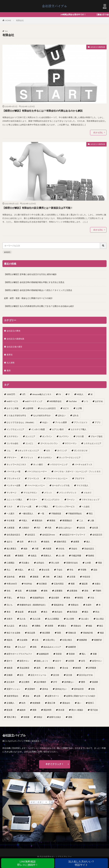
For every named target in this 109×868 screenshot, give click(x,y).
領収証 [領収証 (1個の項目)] (39, 717)
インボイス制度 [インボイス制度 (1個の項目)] (38, 429)
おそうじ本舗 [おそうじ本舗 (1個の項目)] (12, 408)
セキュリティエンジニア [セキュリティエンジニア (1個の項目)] (28, 450)
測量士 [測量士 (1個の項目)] (63, 626)
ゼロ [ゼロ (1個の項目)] (48, 450)
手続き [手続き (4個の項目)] (23, 598)
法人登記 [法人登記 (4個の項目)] (100, 619)
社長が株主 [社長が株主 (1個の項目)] (67, 640)
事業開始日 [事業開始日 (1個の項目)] (67, 520)
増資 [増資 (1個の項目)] (100, 563)
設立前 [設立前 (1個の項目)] (56, 675)
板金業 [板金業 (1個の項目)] (34, 612)
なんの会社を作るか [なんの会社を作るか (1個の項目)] (42, 415)
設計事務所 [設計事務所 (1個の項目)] (41, 682)
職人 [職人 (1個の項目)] (84, 654)
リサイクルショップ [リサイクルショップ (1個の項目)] (91, 500)
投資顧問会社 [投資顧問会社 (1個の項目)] (38, 598)
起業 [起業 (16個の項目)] (38, 696)
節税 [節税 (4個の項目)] (34, 647)
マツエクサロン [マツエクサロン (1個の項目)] (30, 493)
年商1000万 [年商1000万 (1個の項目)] (12, 584)
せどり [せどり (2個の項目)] (66, 408)
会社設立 (7, 252)
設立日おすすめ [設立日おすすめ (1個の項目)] (86, 675)
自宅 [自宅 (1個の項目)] (83, 661)
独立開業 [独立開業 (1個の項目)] (46, 633)
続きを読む (98, 132)
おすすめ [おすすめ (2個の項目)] (99, 401)
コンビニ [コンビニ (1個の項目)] (29, 443)
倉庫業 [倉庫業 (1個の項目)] (76, 542)
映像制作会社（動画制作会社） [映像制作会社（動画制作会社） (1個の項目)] (33, 605)
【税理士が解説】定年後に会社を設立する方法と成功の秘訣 (30, 274)
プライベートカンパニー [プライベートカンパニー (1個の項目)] (57, 478)
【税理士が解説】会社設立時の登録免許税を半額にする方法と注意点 (34, 282)
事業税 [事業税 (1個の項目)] (52, 520)
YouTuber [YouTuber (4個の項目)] (73, 401)
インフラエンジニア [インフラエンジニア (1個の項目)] (15, 429)
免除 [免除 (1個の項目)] (25, 549)
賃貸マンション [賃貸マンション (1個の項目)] (13, 689)
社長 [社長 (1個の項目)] (36, 640)
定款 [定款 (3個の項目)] (95, 570)
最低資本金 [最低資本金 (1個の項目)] (59, 605)
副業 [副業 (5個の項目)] (9, 556)
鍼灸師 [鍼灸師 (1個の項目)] (23, 710)
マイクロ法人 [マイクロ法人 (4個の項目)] (82, 485)
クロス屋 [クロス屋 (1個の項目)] (80, 436)
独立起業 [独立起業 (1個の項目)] (31, 633)
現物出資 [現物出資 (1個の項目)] (72, 633)
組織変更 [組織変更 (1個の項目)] (72, 647)
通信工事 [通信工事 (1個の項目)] (51, 703)
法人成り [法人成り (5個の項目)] (85, 619)
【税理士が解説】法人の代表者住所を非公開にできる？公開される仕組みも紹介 (39, 306)
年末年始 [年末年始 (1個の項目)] (28, 584)
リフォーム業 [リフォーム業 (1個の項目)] (25, 507)
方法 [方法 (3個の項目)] (92, 598)
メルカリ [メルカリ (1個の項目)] (88, 493)
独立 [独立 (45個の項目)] (101, 626)
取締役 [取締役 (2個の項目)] (91, 556)
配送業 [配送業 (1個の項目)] (10, 710)
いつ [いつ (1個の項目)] (86, 401)
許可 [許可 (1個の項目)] (55, 682)
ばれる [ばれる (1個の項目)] (76, 415)
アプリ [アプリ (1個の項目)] (98, 422)
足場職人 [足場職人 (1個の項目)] (11, 703)
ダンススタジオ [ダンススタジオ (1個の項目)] (81, 450)
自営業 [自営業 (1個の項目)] (71, 661)
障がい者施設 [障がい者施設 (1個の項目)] (77, 710)
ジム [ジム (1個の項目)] (9, 450)
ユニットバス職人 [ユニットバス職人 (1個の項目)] (14, 500)
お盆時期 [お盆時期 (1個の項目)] (29, 408)
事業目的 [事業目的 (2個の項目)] (38, 520)
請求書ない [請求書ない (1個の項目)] (69, 682)
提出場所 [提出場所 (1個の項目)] (55, 598)
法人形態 (11, 363)
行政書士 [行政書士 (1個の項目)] (51, 668)
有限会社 (20, 20)
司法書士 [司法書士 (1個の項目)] (25, 563)
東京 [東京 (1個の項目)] (9, 612)
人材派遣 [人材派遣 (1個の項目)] (11, 528)
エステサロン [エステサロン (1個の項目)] (12, 436)
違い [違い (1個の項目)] (79, 703)
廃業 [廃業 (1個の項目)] (73, 584)
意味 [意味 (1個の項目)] (86, 591)
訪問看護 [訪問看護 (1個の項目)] (92, 668)
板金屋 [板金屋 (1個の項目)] (21, 612)
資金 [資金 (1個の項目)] (27, 696)
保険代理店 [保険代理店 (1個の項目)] (61, 542)
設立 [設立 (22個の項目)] (22, 675)
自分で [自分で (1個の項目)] (58, 661)
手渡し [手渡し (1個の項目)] (10, 598)
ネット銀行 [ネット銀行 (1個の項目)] (38, 464)
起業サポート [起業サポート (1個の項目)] (53, 696)
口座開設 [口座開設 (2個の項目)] (11, 563)
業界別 (10, 355)
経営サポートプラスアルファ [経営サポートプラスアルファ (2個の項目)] (19, 654)
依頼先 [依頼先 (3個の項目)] (46, 542)
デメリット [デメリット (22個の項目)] (28, 457)
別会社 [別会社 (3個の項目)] (74, 549)
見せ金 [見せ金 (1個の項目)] (65, 668)
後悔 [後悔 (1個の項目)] (46, 591)
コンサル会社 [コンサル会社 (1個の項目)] (12, 443)
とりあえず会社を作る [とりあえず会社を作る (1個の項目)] (16, 415)
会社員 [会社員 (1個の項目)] (95, 528)
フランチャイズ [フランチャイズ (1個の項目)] (13, 478)
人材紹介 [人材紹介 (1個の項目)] (25, 528)
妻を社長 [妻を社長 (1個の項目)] (46, 570)
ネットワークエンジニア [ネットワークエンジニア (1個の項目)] (70, 457)
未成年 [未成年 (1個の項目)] (89, 605)
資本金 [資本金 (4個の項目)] (45, 689)
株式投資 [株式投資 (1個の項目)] (73, 612)
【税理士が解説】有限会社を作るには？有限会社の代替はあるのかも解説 (43, 111)
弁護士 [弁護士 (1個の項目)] (98, 584)
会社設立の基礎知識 (98, 47)
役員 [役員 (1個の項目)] (20, 591)
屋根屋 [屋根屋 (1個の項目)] (35, 577)
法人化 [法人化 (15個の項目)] (23, 619)
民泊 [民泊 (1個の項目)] (97, 612)
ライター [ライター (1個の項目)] (33, 500)
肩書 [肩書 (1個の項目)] (95, 654)
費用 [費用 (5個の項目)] (83, 682)
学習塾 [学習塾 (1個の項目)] (83, 570)
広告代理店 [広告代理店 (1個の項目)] (59, 584)
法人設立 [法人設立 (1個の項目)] (11, 626)
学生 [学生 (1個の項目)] (71, 570)
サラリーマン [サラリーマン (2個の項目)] (71, 443)
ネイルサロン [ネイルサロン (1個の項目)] (46, 457)
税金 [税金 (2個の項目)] (9, 647)
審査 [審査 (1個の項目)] (23, 577)
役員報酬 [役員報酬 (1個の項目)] (33, 591)
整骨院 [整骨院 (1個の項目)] (80, 598)
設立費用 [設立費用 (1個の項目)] (25, 682)
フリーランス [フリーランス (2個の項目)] (33, 478)
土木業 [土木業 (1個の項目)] (88, 563)
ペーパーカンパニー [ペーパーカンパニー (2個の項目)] (36, 485)
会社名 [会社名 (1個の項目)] (82, 528)
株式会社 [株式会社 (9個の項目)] (58, 612)
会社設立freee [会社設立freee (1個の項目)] (49, 535)
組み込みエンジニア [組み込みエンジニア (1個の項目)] (52, 647)
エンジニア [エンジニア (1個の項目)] (30, 436)
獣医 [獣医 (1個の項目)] (59, 633)
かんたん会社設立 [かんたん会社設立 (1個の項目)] (48, 408)
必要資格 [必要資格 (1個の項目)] (73, 591)
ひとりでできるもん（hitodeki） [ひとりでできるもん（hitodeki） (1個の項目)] (21, 422)
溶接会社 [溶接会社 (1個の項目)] (77, 626)
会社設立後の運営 (14, 347)
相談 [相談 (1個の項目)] (102, 633)
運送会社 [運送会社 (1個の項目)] (66, 703)
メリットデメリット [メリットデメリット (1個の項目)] (68, 493)
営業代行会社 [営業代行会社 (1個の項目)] (72, 563)
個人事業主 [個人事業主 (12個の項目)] (11, 549)
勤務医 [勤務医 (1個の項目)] (21, 556)
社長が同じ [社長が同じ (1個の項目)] (50, 640)
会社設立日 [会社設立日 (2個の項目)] (97, 535)
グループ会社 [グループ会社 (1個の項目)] (97, 436)
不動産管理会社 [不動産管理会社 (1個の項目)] (75, 514)
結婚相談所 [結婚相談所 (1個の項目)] (44, 654)
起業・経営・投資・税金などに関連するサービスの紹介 (28, 298)
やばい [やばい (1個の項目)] (45, 422)
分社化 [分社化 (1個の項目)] (61, 549)
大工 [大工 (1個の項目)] (33, 570)
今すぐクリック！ (55, 764)
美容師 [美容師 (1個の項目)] (72, 654)
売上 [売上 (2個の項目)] (9, 570)
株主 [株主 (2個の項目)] (46, 612)
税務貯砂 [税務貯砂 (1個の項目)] (98, 640)
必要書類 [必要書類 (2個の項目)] (58, 591)
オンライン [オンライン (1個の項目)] (47, 436)
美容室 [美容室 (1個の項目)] (59, 654)
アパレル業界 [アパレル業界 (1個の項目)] (61, 422)
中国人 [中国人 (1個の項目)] (24, 520)
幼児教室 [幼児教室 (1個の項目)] (43, 584)
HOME (8, 20)
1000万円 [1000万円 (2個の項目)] (11, 394)
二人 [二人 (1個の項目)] (81, 520)
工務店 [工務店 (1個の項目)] (59, 577)
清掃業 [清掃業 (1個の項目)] (50, 626)
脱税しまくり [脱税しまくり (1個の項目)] (42, 661)
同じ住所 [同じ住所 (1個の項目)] (55, 563)
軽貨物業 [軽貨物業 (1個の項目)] (36, 703)
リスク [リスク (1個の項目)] (10, 507)
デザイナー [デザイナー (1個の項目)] (11, 457)
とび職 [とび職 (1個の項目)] (79, 408)
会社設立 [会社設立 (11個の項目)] (31, 535)
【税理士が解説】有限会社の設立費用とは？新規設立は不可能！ (38, 208)
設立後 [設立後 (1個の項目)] (69, 675)
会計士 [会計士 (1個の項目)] (10, 542)
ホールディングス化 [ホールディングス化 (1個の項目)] (61, 485)
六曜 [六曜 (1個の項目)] (36, 549)
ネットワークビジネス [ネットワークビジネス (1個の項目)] (16, 464)
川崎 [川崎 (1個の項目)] (47, 577)
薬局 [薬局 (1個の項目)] (38, 668)
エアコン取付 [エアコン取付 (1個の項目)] (58, 429)
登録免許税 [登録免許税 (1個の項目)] (88, 633)
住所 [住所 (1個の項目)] (22, 542)
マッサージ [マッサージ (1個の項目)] (11, 493)
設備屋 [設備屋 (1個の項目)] (10, 675)
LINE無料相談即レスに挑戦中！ (28, 863)
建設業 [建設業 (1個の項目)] (85, 584)
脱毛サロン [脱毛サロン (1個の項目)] (24, 661)
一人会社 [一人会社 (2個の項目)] (86, 507)
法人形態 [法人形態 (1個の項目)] (70, 619)
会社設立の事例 (13, 331)
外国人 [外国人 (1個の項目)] (21, 570)
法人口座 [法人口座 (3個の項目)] (36, 619)
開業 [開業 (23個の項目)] (34, 710)
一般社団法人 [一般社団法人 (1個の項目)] (27, 514)
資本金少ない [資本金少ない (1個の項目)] (61, 689)
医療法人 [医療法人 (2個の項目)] (47, 556)
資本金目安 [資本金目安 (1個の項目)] (79, 689)
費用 (9, 371)
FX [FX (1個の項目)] (60, 394)
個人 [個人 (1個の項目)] (88, 542)
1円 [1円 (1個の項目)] (24, 394)
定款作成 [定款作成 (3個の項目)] (11, 577)
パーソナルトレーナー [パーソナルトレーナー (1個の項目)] (37, 471)
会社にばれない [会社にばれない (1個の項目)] (65, 528)
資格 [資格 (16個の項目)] (93, 689)
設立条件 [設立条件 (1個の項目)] (11, 682)
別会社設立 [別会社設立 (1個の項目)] (89, 549)
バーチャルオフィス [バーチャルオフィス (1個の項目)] (83, 464)
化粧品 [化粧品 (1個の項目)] (34, 556)
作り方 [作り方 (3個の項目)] (34, 542)
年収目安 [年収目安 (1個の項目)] (86, 577)
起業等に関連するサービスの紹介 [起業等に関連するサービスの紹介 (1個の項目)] (81, 696)
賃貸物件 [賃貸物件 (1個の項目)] (31, 689)
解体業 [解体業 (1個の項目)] (78, 668)
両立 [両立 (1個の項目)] (91, 514)
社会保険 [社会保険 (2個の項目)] (23, 640)
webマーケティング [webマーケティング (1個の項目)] (34, 401)
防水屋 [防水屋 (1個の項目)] (61, 710)
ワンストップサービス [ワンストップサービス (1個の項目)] (65, 507)
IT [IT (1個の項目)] (69, 394)
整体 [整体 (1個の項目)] (68, 598)
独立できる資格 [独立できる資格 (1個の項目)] (13, 633)
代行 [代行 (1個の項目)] (38, 528)
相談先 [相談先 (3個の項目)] (10, 640)
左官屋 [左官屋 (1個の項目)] (72, 577)
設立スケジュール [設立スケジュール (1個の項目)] (38, 675)
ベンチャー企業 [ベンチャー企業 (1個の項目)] (13, 485)
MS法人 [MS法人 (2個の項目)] (80, 394)
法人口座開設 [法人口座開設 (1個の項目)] (53, 619)
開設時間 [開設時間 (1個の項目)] (47, 710)
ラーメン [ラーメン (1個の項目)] (71, 500)
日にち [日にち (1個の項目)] (10, 605)
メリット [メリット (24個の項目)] (48, 493)
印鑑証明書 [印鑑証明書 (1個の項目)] (76, 556)
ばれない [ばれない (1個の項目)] (62, 415)
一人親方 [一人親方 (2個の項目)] (11, 514)
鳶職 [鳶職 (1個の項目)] (70, 717)
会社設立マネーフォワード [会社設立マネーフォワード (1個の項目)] (74, 535)
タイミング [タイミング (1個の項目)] (62, 450)
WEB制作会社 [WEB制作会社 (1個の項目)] (55, 401)
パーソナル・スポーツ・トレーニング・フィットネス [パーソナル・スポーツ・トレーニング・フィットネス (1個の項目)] (77, 471)
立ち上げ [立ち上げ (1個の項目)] (22, 647)
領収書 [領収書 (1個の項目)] (26, 717)
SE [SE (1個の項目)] (92, 394)
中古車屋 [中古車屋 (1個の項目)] (11, 520)
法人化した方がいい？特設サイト (81, 863)
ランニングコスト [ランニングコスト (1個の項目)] (52, 500)
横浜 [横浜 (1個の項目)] (86, 612)
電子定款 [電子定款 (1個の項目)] (94, 710)
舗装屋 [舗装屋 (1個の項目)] (10, 668)
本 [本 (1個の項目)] (100, 605)
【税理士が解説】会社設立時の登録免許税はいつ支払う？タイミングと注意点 (38, 290)
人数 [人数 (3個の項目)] (92, 520)
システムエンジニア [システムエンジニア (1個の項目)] (92, 443)
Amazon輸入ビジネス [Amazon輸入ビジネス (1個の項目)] (42, 394)
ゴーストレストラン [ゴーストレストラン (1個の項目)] (49, 443)
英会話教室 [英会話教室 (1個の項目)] (24, 668)
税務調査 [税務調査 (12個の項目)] (83, 640)
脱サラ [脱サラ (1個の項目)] (10, 661)
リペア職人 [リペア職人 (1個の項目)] (43, 507)
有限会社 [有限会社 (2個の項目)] (75, 605)
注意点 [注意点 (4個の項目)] (24, 626)
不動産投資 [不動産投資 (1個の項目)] (56, 514)
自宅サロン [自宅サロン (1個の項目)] (97, 661)
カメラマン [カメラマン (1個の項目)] (64, 436)
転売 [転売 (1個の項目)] (23, 703)
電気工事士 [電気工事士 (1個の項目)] (11, 717)
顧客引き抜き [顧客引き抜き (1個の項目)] (55, 717)
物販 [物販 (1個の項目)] (90, 626)
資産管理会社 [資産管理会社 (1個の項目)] (12, 696)
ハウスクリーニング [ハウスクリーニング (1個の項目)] (59, 464)
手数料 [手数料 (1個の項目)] (98, 591)
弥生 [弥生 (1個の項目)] (9, 591)
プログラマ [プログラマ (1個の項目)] (80, 478)
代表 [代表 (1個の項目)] (49, 528)
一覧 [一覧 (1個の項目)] (42, 514)
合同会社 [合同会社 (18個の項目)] (40, 563)
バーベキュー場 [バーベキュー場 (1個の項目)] (13, 471)
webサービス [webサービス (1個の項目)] (12, 401)
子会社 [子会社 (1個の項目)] (59, 570)
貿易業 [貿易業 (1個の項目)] (95, 682)
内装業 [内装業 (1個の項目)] (48, 549)
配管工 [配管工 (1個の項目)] (91, 703)
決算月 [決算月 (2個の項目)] (10, 619)
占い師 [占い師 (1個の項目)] (61, 556)
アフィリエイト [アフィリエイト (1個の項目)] (81, 422)
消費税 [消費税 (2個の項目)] (37, 626)
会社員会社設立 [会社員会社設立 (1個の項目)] (13, 535)
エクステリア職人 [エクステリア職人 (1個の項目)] (79, 429)
